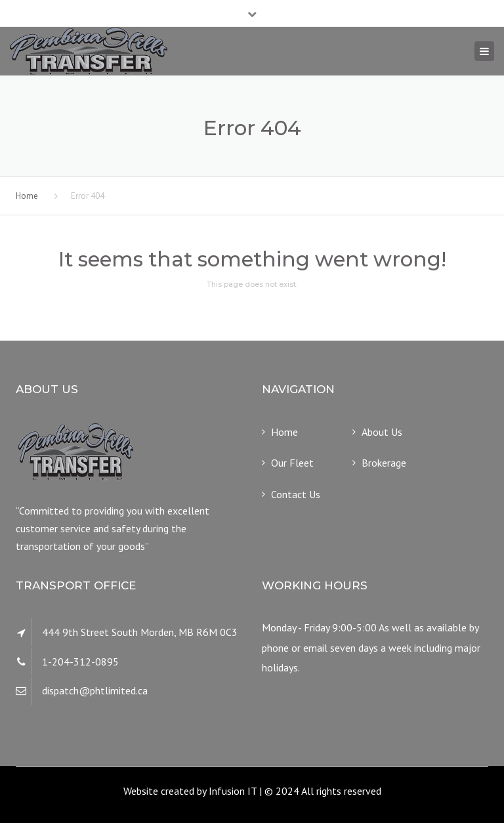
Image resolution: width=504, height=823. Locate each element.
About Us (382, 432)
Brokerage (384, 463)
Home (27, 196)
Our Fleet (292, 463)
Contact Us (296, 494)
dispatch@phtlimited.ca (95, 690)
